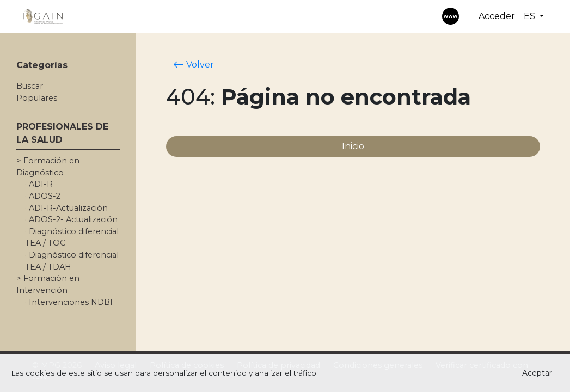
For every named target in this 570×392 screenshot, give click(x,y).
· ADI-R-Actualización (66, 208)
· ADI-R (39, 184)
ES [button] (531, 16)
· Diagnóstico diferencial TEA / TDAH (72, 261)
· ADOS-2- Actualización (71, 219)
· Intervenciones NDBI (69, 302)
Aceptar (537, 373)
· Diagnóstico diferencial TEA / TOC (72, 237)
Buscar (30, 86)
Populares (37, 98)
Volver (194, 64)
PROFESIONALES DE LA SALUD (62, 133)
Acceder (497, 16)
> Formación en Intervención (48, 284)
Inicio (353, 146)
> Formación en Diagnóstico (48, 167)
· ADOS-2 (43, 196)
